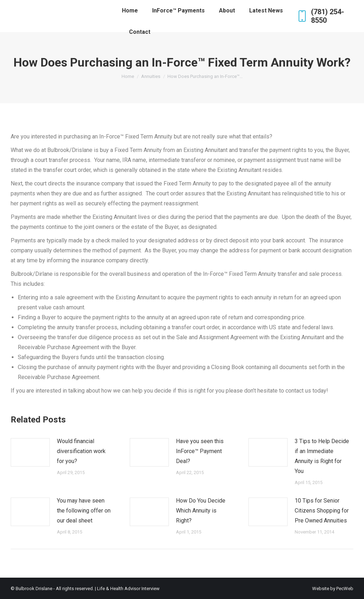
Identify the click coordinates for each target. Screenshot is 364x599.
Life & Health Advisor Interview (128, 589)
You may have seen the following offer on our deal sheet (84, 511)
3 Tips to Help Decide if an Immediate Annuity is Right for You (322, 456)
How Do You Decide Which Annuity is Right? (201, 511)
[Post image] (30, 452)
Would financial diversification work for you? (81, 451)
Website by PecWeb (333, 589)
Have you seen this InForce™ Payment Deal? (200, 451)
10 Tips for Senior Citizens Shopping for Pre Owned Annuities (322, 511)
